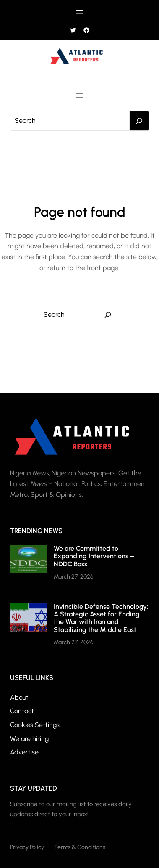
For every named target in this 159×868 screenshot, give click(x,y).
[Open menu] (80, 12)
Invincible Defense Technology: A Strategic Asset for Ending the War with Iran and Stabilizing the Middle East (101, 618)
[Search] (139, 121)
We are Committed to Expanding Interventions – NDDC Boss (94, 556)
